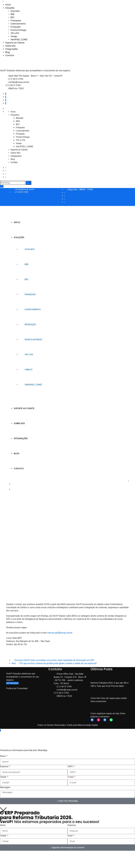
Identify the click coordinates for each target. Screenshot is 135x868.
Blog (8, 52)
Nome (3, 756)
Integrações (12, 49)
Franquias (16, 21)
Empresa (4, 766)
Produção (16, 27)
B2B (12, 14)
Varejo (14, 36)
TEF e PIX (15, 33)
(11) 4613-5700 (16, 79)
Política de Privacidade (17, 688)
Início (8, 5)
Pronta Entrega (18, 30)
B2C (13, 17)
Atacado (15, 11)
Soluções (10, 8)
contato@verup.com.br (19, 82)
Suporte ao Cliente (15, 43)
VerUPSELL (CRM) (19, 40)
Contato (10, 55)
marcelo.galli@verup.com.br (60, 633)
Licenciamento (18, 24)
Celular (3, 777)
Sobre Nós (10, 46)
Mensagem (5, 787)
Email (70, 836)
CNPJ (70, 766)
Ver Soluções (12, 683)
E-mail (71, 777)
